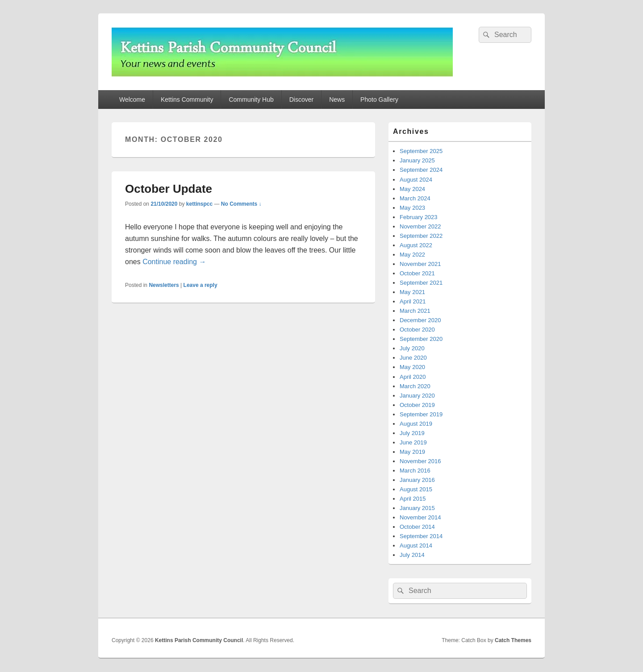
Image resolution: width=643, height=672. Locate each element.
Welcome (132, 100)
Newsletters (164, 285)
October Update (169, 189)
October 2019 (417, 405)
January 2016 (417, 480)
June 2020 (413, 358)
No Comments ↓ (241, 204)
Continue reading (174, 262)
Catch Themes (513, 640)
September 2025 (421, 151)
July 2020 (412, 348)
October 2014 (417, 527)
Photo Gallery (379, 100)
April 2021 (413, 301)
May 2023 (412, 208)
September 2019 (421, 414)
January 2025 (417, 160)
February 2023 (419, 217)
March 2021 (415, 311)
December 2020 (420, 320)
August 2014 (416, 545)
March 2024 (415, 198)
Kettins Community (187, 100)
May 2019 (412, 452)
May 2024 (412, 189)
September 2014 (421, 536)
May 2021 (412, 292)
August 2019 (416, 424)
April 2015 (413, 499)
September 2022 (421, 236)
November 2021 (420, 264)
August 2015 (416, 489)
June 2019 (413, 442)
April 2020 (413, 377)
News (337, 100)
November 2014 (420, 517)
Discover (301, 100)
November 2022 (420, 226)
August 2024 (416, 180)
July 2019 (412, 433)
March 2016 (415, 471)
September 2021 (421, 283)
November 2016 (420, 461)
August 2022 (416, 245)
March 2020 (415, 386)
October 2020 (417, 330)
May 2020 (412, 367)
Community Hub (251, 100)
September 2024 (421, 170)
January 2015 (417, 508)
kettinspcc (199, 204)
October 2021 (417, 273)
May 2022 (412, 255)
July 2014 (412, 555)
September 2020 (421, 339)
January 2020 (417, 396)
